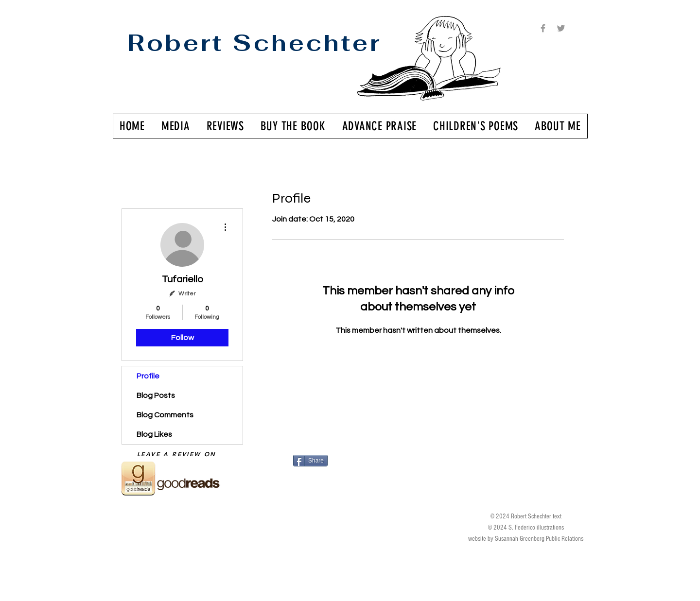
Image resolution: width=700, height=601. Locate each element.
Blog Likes (154, 434)
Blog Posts (156, 395)
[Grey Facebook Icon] (543, 28)
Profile (148, 376)
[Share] (310, 461)
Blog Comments (165, 415)
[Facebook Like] (353, 479)
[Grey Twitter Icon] (561, 28)
